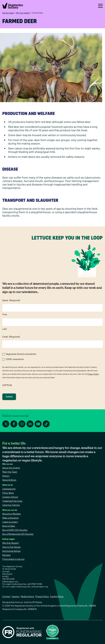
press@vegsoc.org (40, 587)
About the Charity (11, 468)
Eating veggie (8, 13)
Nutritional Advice (11, 551)
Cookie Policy (57, 596)
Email (11, 337)
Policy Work (8, 493)
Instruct (19, 602)
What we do (8, 485)
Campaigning (9, 489)
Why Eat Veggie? (11, 543)
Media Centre (27, 596)
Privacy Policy (93, 374)
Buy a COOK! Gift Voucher (15, 530)
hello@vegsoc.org (10, 581)
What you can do (10, 510)
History (6, 476)
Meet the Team (10, 472)
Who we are (8, 464)
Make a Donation (11, 518)
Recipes (6, 555)
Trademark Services (12, 501)
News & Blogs (9, 480)
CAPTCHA (7, 385)
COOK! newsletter (15, 359)
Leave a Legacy (10, 522)
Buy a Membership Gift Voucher (18, 534)
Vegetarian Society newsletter (21, 354)
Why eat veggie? (23, 13)
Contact (6, 596)
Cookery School (10, 497)
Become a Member (12, 514)
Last (5, 329)
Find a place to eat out (13, 559)
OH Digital (37, 602)
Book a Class (9, 526)
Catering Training (11, 505)
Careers (16, 596)
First (5, 314)
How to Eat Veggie (11, 547)
